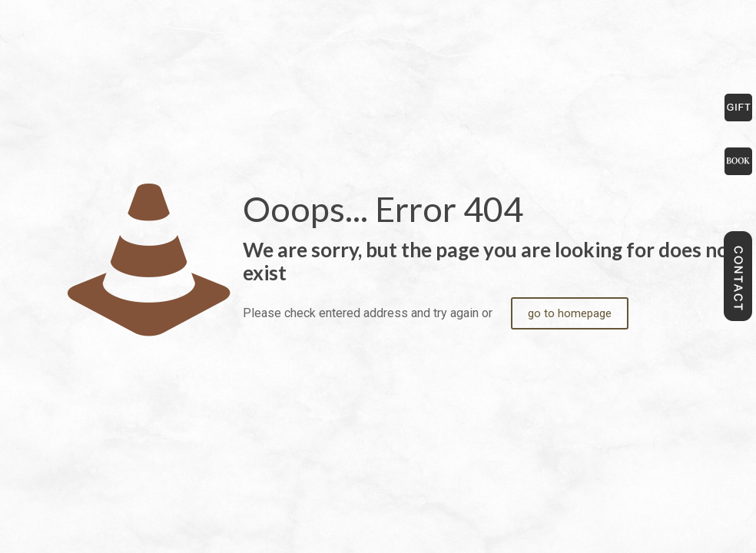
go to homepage (570, 313)
